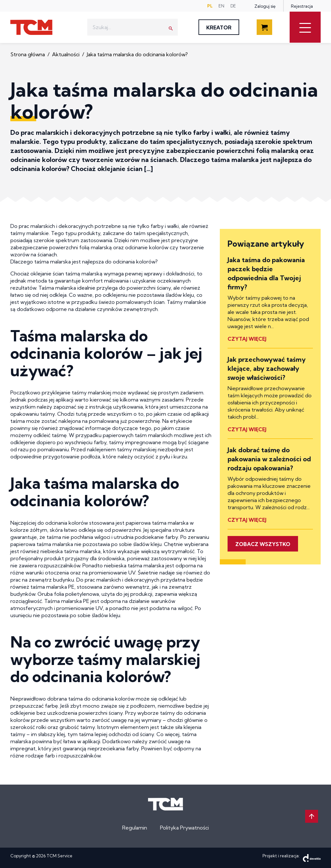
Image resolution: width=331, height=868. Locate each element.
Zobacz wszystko (263, 544)
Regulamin (135, 828)
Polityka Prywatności (184, 828)
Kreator (219, 27)
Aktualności (66, 54)
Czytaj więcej (247, 339)
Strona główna (28, 54)
